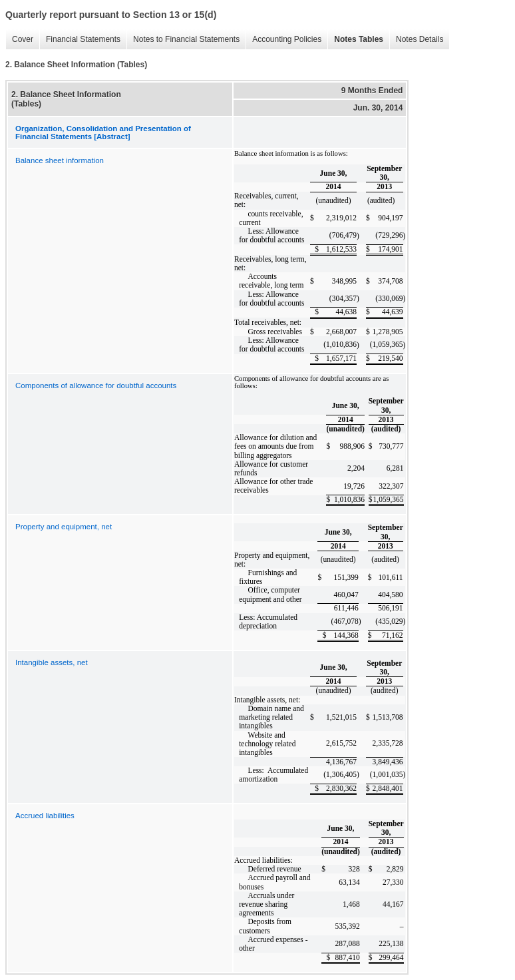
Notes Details (416, 40)
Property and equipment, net (64, 527)
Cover (19, 40)
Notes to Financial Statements (183, 40)
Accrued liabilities (45, 816)
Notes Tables (355, 40)
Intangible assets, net (52, 662)
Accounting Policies (283, 40)
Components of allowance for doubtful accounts (96, 385)
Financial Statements (80, 40)
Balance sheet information (60, 160)
